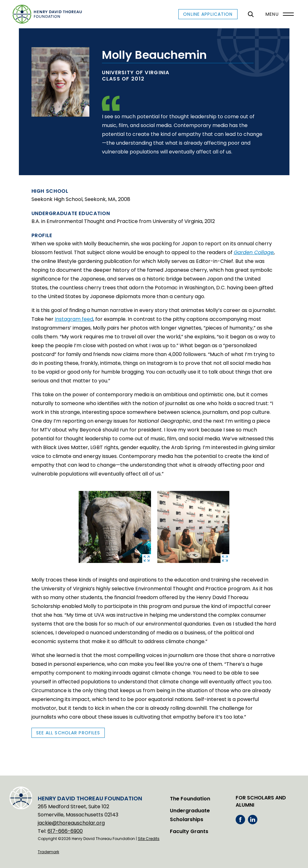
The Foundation (190, 799)
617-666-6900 (65, 831)
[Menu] (278, 14)
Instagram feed (74, 319)
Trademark (48, 852)
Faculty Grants (189, 831)
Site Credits (149, 839)
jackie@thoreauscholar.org (71, 823)
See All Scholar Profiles (68, 733)
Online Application (208, 14)
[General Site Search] (251, 14)
